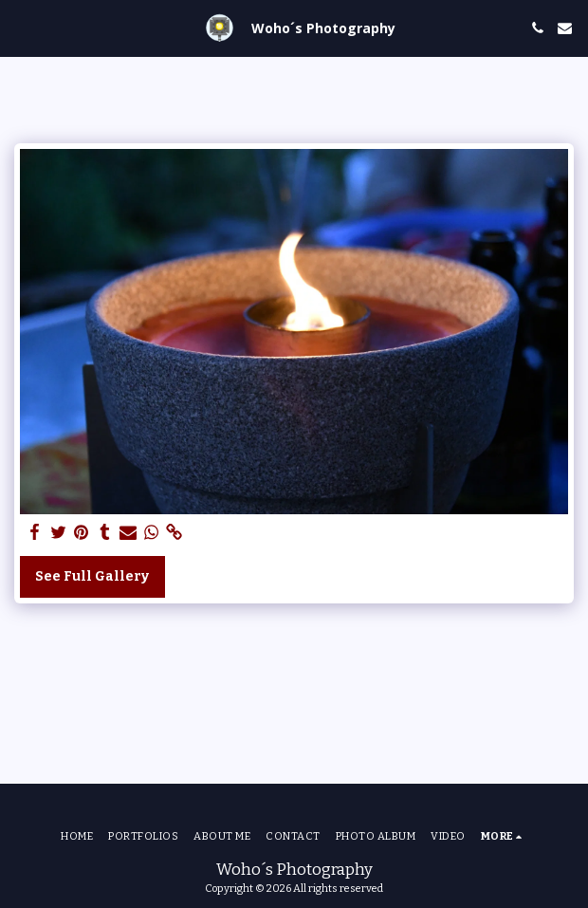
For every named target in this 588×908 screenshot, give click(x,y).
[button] (21, 28)
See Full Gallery (92, 576)
